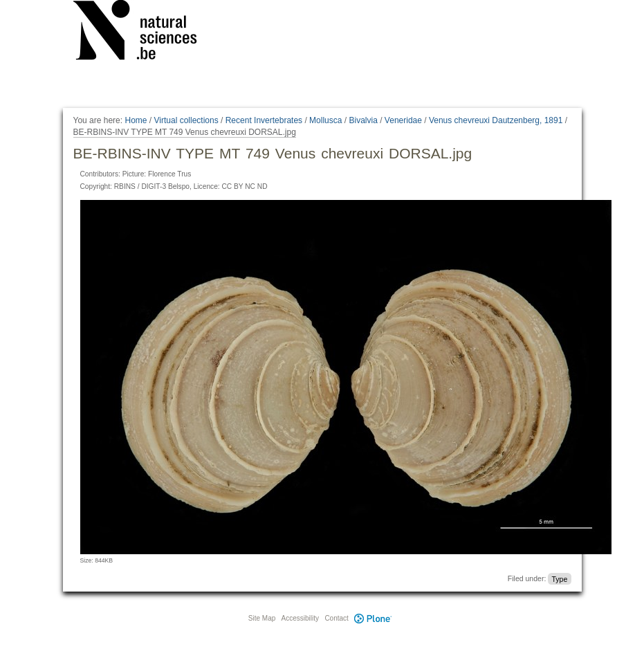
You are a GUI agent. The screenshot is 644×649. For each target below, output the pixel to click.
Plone (374, 618)
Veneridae (403, 120)
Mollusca (325, 120)
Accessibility (300, 618)
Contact (336, 618)
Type (559, 578)
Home (136, 120)
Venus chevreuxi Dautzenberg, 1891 (496, 120)
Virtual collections (186, 120)
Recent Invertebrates (264, 120)
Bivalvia (363, 120)
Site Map (262, 618)
